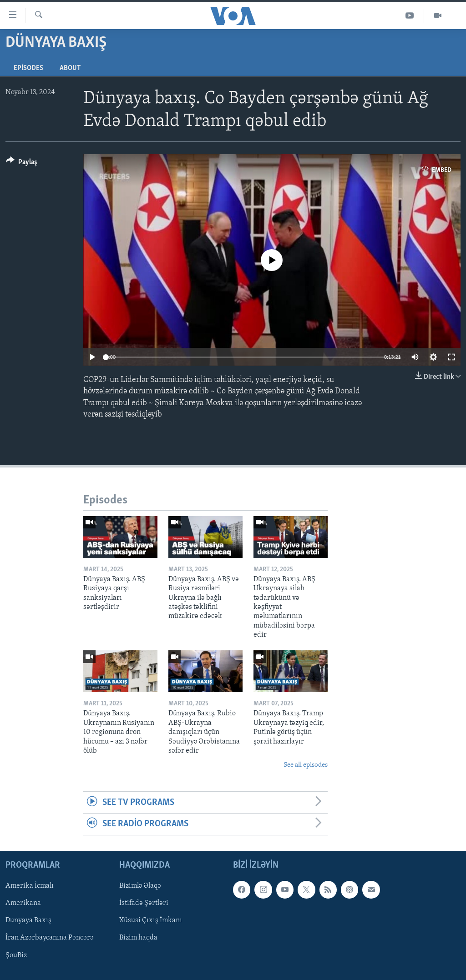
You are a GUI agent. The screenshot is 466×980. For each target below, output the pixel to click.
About (70, 68)
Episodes (28, 68)
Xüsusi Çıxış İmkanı (151, 920)
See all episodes (306, 765)
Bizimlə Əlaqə (140, 886)
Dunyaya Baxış (28, 920)
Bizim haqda (138, 938)
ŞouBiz (16, 955)
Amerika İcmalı (30, 886)
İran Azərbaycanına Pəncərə (50, 938)
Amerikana (23, 903)
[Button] (22, 163)
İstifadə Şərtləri (144, 903)
